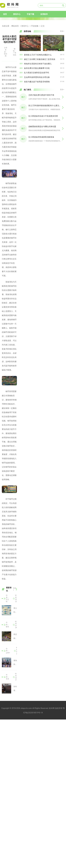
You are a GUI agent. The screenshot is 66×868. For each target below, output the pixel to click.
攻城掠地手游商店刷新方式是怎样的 (3, 625)
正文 (43, 26)
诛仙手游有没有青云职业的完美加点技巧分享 (3, 599)
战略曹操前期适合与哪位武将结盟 (42, 126)
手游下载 (30, 14)
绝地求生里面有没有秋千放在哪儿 (38, 64)
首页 (5, 14)
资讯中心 (17, 14)
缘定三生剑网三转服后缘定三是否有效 (40, 59)
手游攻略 (35, 26)
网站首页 (15, 26)
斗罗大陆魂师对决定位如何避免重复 (3, 651)
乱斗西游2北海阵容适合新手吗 (36, 73)
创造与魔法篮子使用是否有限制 (37, 82)
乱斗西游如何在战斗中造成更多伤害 (43, 116)
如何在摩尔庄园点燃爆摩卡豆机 (37, 68)
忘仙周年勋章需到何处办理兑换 (37, 77)
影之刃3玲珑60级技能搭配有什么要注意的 (45, 106)
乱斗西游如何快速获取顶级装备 (41, 137)
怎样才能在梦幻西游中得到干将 (41, 95)
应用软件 (44, 14)
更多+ (15, 589)
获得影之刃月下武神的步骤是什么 (38, 55)
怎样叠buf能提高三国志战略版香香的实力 (3, 677)
